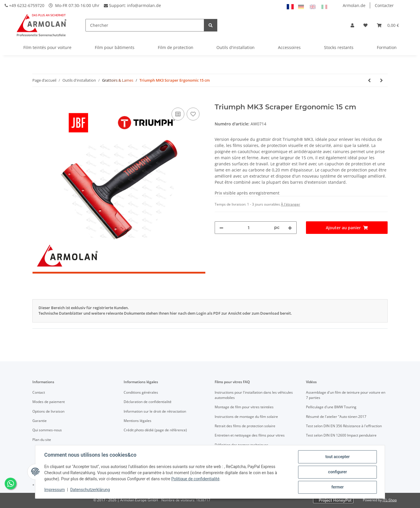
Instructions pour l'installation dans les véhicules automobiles (254, 395)
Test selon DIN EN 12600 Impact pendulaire (341, 435)
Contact (39, 392)
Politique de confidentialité (196, 479)
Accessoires (289, 47)
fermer (337, 487)
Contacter (384, 5)
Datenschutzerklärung (90, 490)
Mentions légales (138, 421)
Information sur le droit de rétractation (155, 411)
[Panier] (388, 25)
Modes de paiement (49, 402)
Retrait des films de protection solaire (245, 426)
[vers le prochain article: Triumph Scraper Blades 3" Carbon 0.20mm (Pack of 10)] (381, 80)
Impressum (55, 490)
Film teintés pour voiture (47, 47)
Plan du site (42, 440)
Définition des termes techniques (242, 445)
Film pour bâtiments (115, 47)
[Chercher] (145, 25)
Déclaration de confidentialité (148, 402)
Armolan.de (354, 5)
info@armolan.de (144, 5)
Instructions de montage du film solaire (246, 417)
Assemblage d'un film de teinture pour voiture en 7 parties (346, 395)
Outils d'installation (236, 47)
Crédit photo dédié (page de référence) (155, 430)
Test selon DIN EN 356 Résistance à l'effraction (344, 426)
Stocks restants (339, 47)
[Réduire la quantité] (221, 228)
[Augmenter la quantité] (290, 228)
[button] (352, 25)
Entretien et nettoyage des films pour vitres (250, 435)
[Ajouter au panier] (37, 100)
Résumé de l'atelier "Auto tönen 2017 (336, 417)
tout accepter (337, 457)
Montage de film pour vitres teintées (244, 407)
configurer (337, 472)
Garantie (40, 421)
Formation (387, 47)
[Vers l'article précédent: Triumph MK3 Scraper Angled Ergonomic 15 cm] (369, 80)
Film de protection (176, 47)
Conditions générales (141, 392)
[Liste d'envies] (365, 25)
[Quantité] (249, 228)
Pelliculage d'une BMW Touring (331, 407)
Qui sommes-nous (47, 430)
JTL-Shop (390, 500)
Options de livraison (48, 411)
